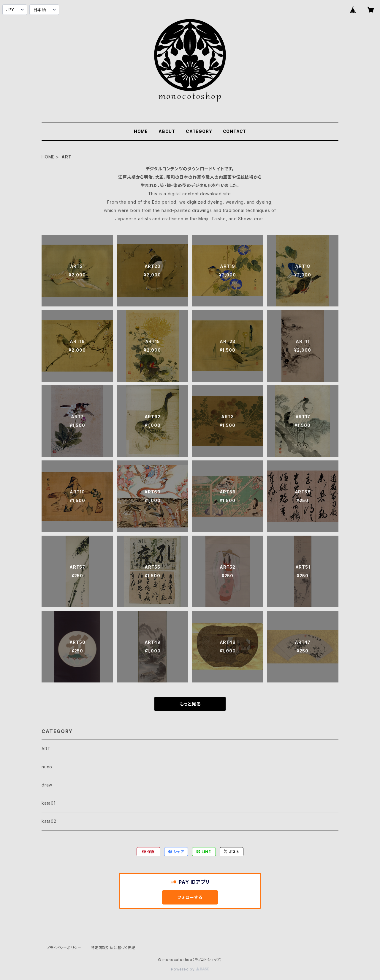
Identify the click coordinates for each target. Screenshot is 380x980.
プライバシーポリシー (64, 948)
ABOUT (167, 131)
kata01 (49, 803)
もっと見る (190, 704)
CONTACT (235, 131)
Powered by (190, 969)
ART (46, 749)
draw (47, 785)
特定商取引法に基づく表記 (113, 948)
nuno (47, 767)
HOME (141, 131)
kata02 (49, 821)
